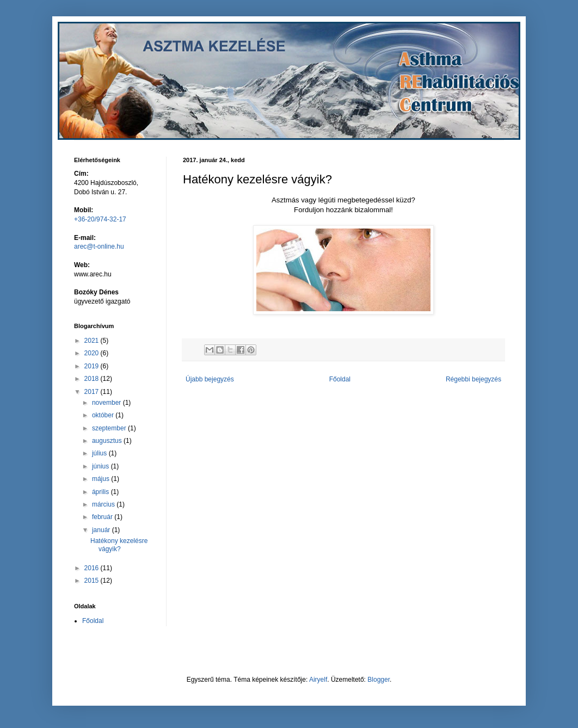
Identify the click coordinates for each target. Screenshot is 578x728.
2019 (93, 366)
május (102, 479)
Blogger (379, 680)
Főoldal (340, 379)
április (102, 492)
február (103, 517)
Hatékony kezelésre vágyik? (119, 545)
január (102, 530)
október (104, 415)
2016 (93, 568)
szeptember (110, 428)
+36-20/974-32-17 (100, 219)
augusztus (108, 441)
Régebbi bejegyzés (474, 379)
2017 (93, 392)
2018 (93, 379)
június (102, 466)
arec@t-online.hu (99, 246)
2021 (93, 341)
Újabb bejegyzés (210, 379)
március (104, 504)
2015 (93, 581)
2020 (93, 353)
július (100, 453)
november (107, 403)
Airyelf (318, 680)
